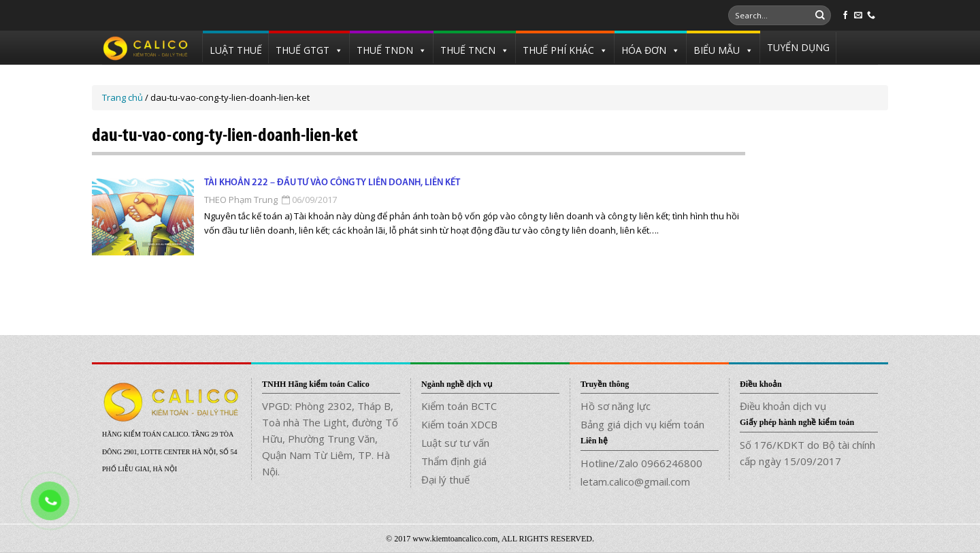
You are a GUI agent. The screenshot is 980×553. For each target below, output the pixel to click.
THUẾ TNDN (385, 50)
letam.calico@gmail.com (635, 481)
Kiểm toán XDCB (459, 424)
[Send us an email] (858, 16)
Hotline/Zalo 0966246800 (641, 463)
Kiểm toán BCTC (459, 406)
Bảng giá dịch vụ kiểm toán (642, 424)
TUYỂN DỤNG (798, 47)
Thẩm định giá (454, 461)
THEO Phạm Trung (241, 200)
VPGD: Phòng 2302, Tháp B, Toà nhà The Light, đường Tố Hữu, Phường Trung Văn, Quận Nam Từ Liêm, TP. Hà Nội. (330, 439)
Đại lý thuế (445, 479)
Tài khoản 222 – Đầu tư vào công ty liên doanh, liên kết (332, 183)
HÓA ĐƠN (644, 50)
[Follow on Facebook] (845, 16)
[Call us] (871, 16)
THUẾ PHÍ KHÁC (558, 50)
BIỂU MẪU (717, 50)
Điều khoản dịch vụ (783, 406)
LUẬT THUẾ (236, 50)
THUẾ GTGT (303, 50)
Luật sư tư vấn (455, 443)
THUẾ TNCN (468, 50)
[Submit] (820, 16)
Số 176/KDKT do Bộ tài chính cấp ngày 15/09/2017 (807, 453)
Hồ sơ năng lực (616, 406)
